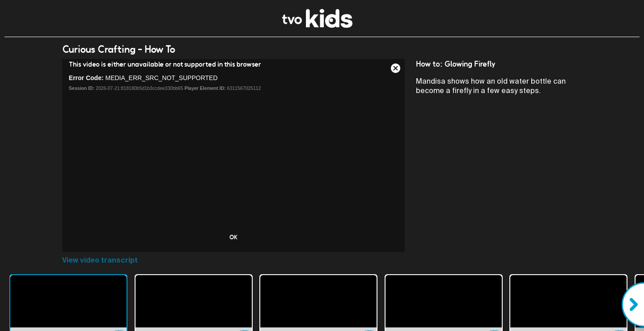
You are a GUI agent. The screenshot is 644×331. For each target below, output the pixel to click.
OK (233, 237)
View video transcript (100, 260)
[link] (317, 25)
